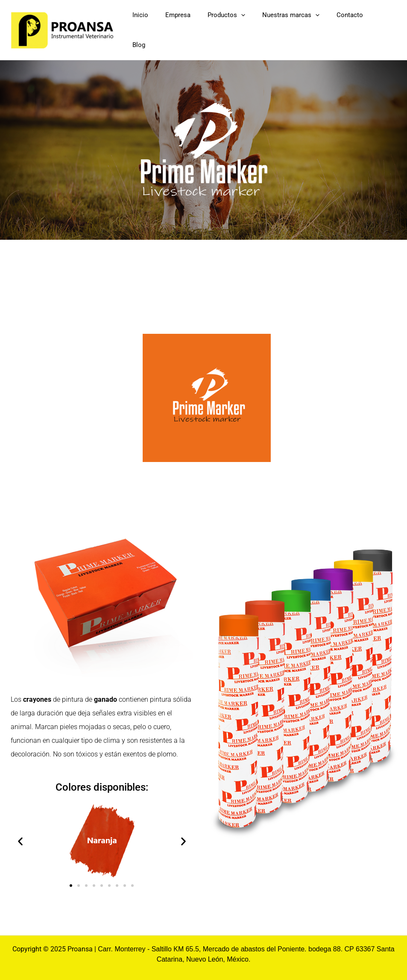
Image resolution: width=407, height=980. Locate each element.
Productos (253, 26)
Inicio (184, 26)
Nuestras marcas (309, 26)
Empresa (213, 26)
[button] (20, 834)
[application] (268, 26)
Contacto (360, 26)
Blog (388, 26)
